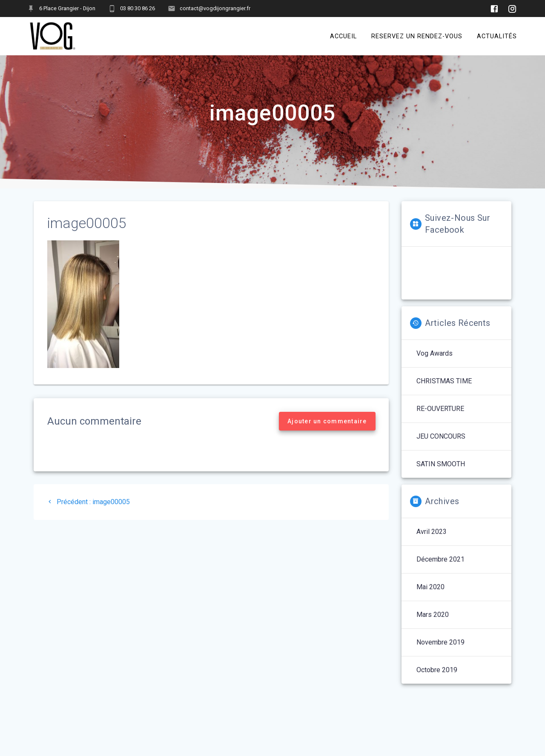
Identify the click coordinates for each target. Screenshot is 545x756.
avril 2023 (432, 541)
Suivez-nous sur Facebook (458, 233)
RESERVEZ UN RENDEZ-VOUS (417, 36)
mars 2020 (433, 623)
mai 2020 (430, 596)
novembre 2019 (440, 651)
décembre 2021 (440, 568)
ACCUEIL (343, 36)
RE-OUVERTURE (440, 418)
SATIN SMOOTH (441, 473)
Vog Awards (435, 362)
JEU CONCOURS (441, 445)
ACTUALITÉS (497, 36)
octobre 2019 (437, 679)
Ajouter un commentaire (327, 430)
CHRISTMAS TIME (444, 390)
